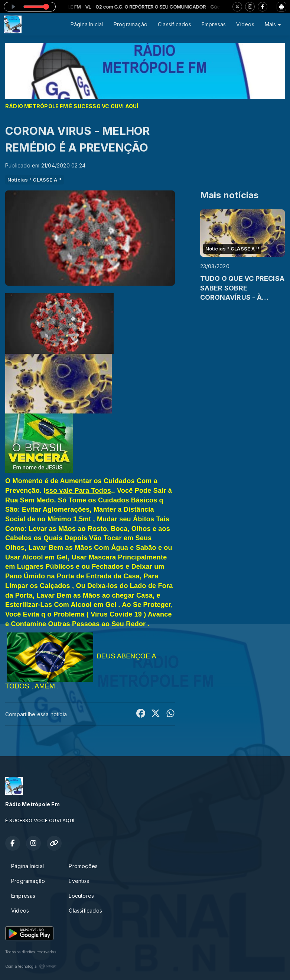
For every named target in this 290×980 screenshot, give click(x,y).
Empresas (214, 24)
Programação (131, 24)
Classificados (175, 24)
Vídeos (245, 24)
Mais (273, 24)
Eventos (79, 881)
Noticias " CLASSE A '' (35, 180)
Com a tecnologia (31, 966)
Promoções (83, 866)
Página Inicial (87, 24)
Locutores (81, 896)
